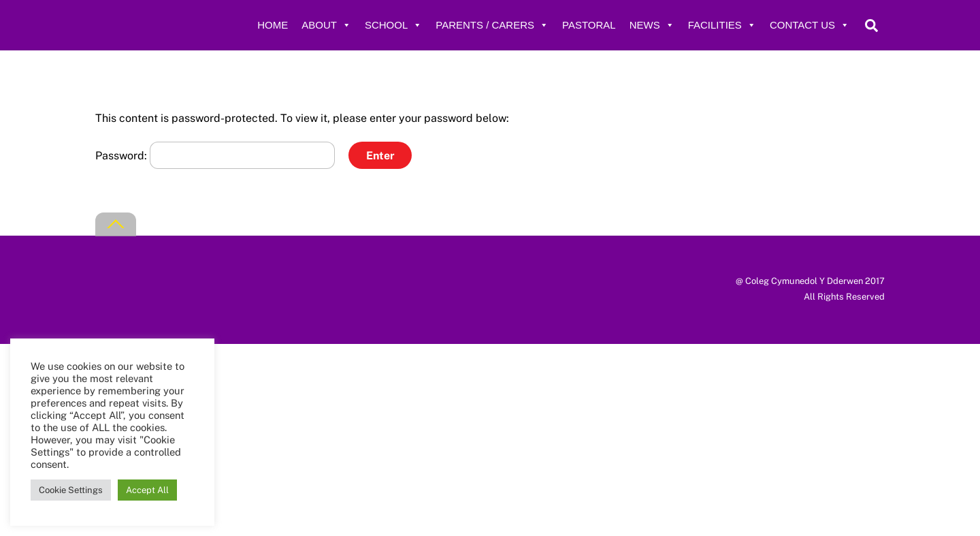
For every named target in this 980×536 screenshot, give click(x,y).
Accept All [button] (147, 490)
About (326, 25)
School (393, 25)
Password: (215, 156)
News (652, 25)
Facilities (722, 25)
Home (273, 25)
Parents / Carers (492, 25)
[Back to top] (116, 224)
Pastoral (589, 25)
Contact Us (810, 25)
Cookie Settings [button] (71, 490)
